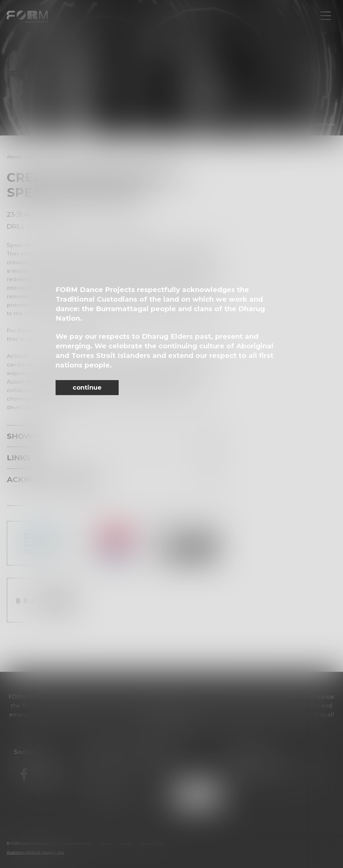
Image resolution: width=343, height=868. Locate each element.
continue (87, 388)
